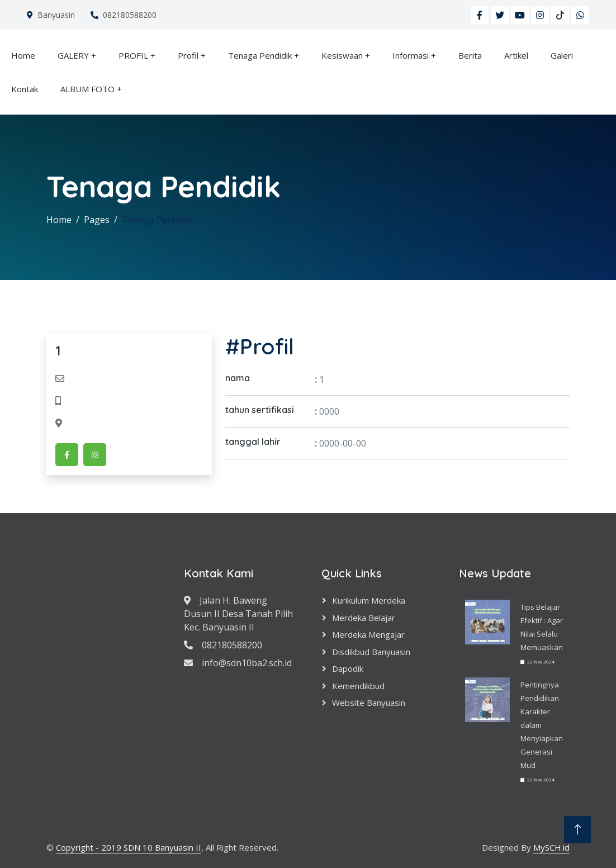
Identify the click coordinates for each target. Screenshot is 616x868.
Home (23, 55)
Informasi (411, 55)
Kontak (25, 89)
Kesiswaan (342, 55)
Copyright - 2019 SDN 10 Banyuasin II (129, 847)
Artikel (516, 55)
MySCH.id (551, 847)
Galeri (562, 55)
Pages (97, 220)
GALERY (73, 55)
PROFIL (133, 55)
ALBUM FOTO (87, 89)
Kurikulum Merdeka (369, 600)
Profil (188, 55)
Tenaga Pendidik (260, 55)
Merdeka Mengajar (368, 634)
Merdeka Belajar (364, 618)
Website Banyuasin (369, 703)
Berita (470, 55)
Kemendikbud (358, 686)
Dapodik (348, 668)
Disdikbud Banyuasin (371, 652)
